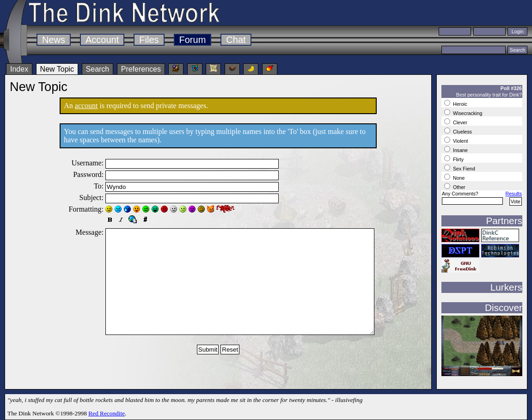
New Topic (57, 69)
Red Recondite (107, 413)
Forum (193, 40)
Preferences (141, 69)
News (54, 40)
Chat (236, 40)
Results (514, 194)
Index (19, 69)
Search (98, 69)
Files (149, 40)
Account (102, 40)
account (86, 106)
